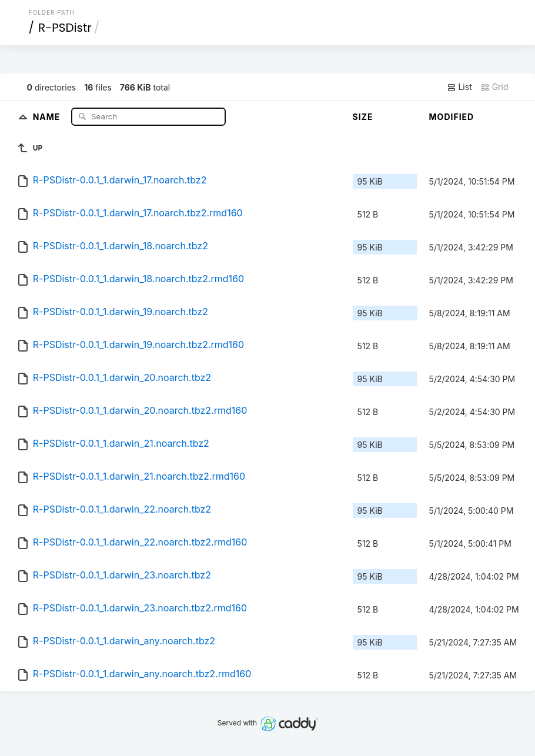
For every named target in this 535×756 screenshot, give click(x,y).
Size (363, 117)
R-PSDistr (65, 28)
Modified (452, 117)
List (459, 87)
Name (48, 116)
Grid (494, 87)
